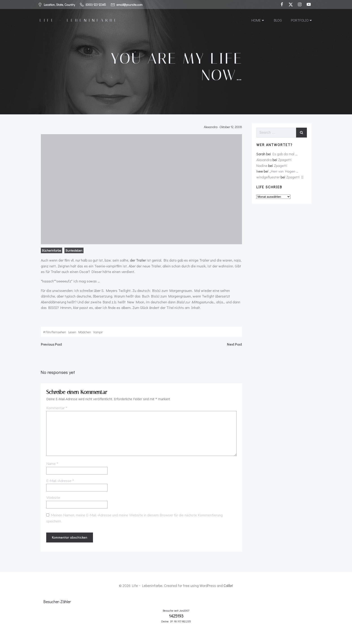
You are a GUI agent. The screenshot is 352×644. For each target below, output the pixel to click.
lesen (71, 337)
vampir (97, 337)
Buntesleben (73, 255)
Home (258, 21)
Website (52, 505)
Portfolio (302, 21)
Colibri (228, 592)
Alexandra (212, 131)
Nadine (261, 171)
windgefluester (268, 182)
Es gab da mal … (285, 159)
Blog (278, 21)
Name (51, 471)
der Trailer (137, 265)
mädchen (83, 337)
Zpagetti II (294, 182)
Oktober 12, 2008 (232, 131)
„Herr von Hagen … (283, 177)
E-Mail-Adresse (59, 488)
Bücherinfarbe (50, 255)
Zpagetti (284, 165)
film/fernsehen (54, 337)
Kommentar (56, 415)
